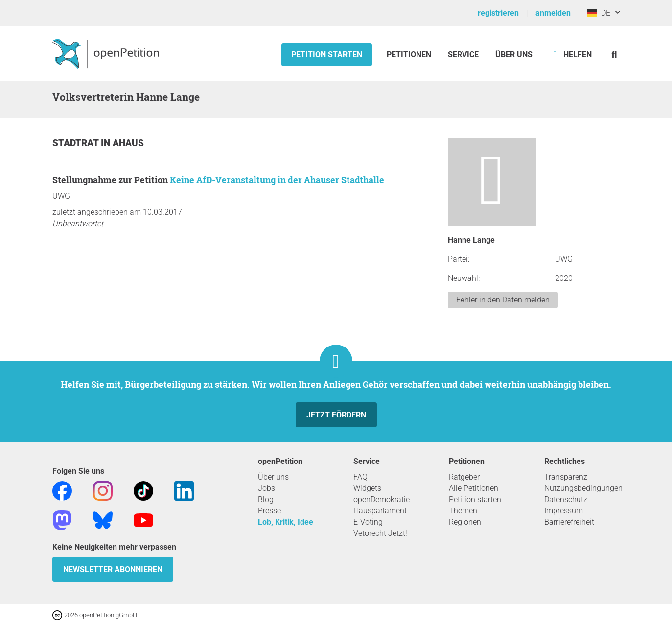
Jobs (266, 488)
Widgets (367, 488)
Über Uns (514, 55)
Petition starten (327, 55)
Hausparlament (380, 511)
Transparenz (566, 477)
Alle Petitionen (474, 488)
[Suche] (614, 55)
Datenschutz (566, 499)
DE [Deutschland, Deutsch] (599, 13)
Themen (463, 511)
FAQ (360, 477)
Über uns (273, 477)
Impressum (564, 511)
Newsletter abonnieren (113, 569)
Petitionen (410, 55)
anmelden (553, 13)
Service (463, 55)
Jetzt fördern (336, 415)
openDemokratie (382, 499)
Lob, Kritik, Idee (286, 522)
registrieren (498, 13)
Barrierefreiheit (569, 522)
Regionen (465, 522)
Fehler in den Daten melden (503, 300)
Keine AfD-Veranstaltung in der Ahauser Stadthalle (277, 180)
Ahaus (128, 143)
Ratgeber (464, 477)
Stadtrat (77, 143)
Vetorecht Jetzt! (380, 533)
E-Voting (368, 522)
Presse (269, 511)
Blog (266, 499)
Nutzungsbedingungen (583, 488)
